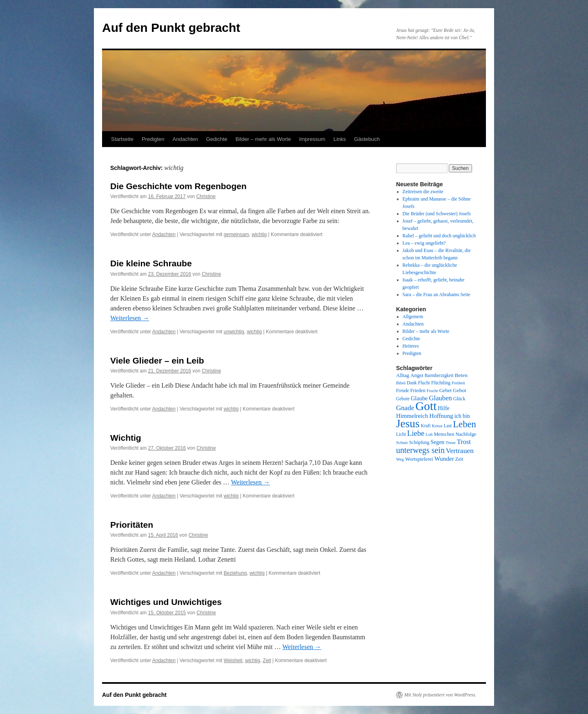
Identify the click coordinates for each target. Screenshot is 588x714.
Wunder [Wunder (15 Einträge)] (444, 459)
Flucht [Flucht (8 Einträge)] (424, 383)
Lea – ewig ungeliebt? (424, 243)
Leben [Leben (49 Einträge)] (464, 424)
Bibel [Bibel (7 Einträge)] (401, 383)
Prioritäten (132, 525)
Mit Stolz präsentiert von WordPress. (440, 695)
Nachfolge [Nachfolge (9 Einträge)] (466, 434)
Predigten (153, 139)
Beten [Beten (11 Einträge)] (461, 375)
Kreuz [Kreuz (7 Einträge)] (437, 426)
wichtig (259, 234)
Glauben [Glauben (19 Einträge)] (441, 398)
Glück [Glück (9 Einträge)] (459, 399)
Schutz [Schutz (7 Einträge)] (402, 443)
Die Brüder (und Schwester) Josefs (437, 214)
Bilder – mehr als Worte (263, 139)
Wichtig (126, 438)
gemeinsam (236, 234)
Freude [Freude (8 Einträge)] (403, 390)
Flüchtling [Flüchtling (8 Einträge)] (441, 383)
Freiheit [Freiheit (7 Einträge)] (458, 383)
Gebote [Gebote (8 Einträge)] (403, 399)
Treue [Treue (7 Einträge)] (450, 443)
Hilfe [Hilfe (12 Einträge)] (443, 408)
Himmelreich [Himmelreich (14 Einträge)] (412, 416)
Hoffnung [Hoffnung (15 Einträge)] (441, 416)
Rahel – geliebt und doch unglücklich (439, 236)
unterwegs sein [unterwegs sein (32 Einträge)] (420, 450)
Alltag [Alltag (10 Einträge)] (403, 375)
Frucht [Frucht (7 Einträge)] (432, 391)
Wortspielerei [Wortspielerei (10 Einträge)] (419, 459)
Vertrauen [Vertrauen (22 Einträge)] (460, 451)
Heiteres (411, 346)
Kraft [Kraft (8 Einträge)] (426, 426)
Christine (206, 196)
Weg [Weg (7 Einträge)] (400, 459)
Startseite (122, 139)
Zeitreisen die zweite (423, 192)
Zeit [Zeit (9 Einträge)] (459, 459)
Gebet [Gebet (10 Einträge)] (445, 390)
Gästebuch (367, 139)
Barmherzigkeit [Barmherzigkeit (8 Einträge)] (439, 375)
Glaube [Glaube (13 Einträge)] (419, 398)
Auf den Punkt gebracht (171, 28)
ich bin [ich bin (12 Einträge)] (462, 416)
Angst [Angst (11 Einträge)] (417, 375)
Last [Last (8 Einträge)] (448, 426)
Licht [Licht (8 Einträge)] (401, 434)
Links (340, 139)
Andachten (185, 139)
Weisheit (233, 660)
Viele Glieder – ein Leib (157, 360)
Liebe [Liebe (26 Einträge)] (416, 433)
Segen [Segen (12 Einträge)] (437, 442)
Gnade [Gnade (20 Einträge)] (405, 408)
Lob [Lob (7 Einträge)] (429, 434)
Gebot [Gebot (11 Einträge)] (460, 390)
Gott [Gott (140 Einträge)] (426, 406)
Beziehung (235, 573)
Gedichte (217, 139)
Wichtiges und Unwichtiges (166, 602)
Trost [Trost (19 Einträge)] (464, 442)
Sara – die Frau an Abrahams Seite (437, 295)
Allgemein (413, 317)
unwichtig (234, 332)
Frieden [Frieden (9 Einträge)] (418, 390)
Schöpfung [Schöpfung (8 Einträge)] (419, 442)
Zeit (267, 660)
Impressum (312, 139)
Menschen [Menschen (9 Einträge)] (444, 434)
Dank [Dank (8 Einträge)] (412, 383)
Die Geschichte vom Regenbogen (178, 186)
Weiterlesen (130, 318)
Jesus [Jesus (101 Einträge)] (408, 424)
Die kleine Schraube (151, 263)
